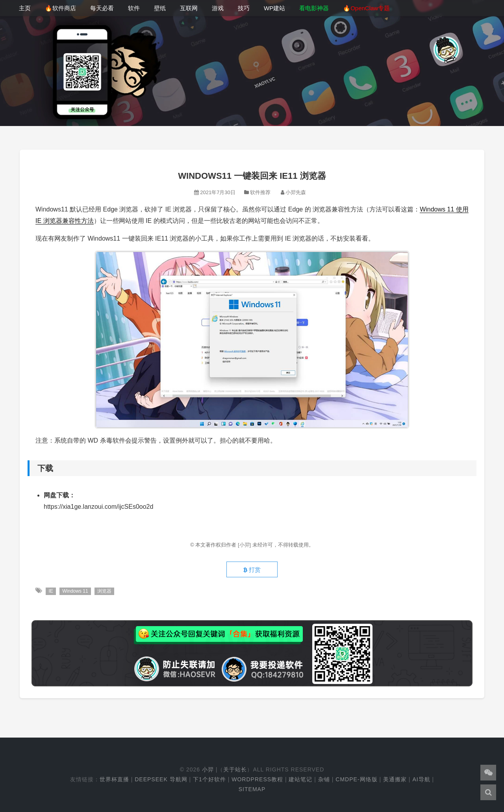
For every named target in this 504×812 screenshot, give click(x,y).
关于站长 (235, 769)
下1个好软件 (209, 779)
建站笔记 (300, 779)
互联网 (189, 8)
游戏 (218, 8)
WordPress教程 (257, 779)
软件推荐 (260, 192)
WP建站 (274, 8)
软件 (134, 8)
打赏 (252, 570)
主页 (25, 8)
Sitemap (252, 789)
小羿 (208, 769)
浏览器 (104, 591)
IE (51, 591)
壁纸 (160, 8)
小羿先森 (296, 192)
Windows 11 (75, 591)
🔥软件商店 (60, 8)
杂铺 (324, 779)
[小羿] (245, 545)
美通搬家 (395, 779)
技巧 (244, 8)
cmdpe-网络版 (356, 779)
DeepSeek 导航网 (161, 779)
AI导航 (421, 779)
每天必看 (102, 8)
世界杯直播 (114, 779)
